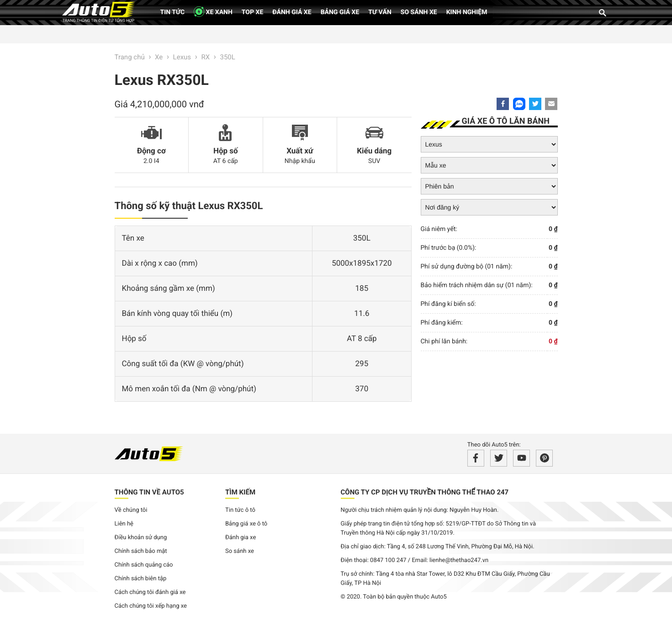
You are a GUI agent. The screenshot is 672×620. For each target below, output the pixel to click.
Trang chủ (130, 57)
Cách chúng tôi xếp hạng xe (151, 606)
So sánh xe (419, 12)
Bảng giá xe (340, 12)
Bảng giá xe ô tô (246, 524)
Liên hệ (124, 524)
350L (228, 57)
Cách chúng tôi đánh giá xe (150, 592)
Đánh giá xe (292, 12)
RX (205, 57)
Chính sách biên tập (141, 579)
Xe (159, 57)
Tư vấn (380, 12)
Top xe (252, 12)
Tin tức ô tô (240, 510)
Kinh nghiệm (467, 12)
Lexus (182, 57)
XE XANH (213, 12)
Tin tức (173, 12)
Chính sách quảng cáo (144, 565)
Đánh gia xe (241, 538)
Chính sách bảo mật (141, 551)
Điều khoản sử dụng (141, 538)
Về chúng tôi (131, 510)
